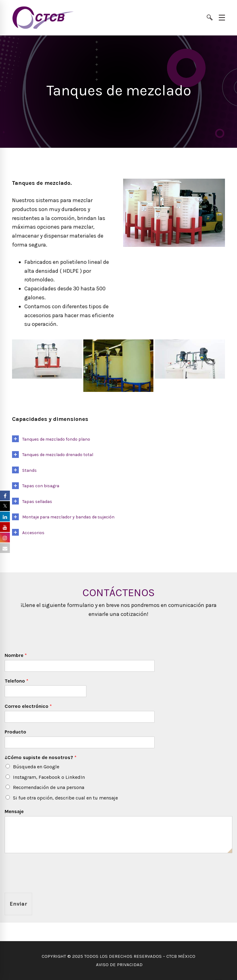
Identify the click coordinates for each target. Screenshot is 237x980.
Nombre (16, 655)
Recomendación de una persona (49, 787)
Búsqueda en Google (36, 767)
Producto (15, 732)
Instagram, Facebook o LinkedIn (49, 777)
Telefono (17, 681)
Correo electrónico (28, 706)
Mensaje (14, 811)
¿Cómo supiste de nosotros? (41, 757)
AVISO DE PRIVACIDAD (119, 965)
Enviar (18, 904)
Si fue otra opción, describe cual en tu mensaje (65, 798)
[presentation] (52, 882)
